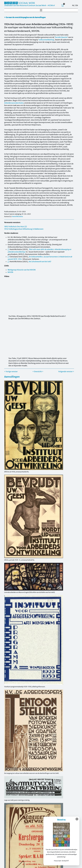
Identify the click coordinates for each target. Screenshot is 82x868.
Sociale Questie (61, 37)
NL (73, 5)
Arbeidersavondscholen (14, 103)
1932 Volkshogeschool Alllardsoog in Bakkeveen (24, 229)
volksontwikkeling (46, 40)
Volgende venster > (66, 372)
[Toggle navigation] (41, 10)
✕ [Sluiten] (77, 819)
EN (77, 5)
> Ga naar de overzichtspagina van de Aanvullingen (25, 17)
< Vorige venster (11, 372)
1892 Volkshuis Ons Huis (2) (16, 227)
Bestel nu (61, 820)
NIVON (10, 272)
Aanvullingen (12, 377)
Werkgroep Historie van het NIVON (22, 270)
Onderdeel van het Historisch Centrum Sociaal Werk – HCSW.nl (29, 5)
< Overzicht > (38, 372)
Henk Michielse (18, 216)
